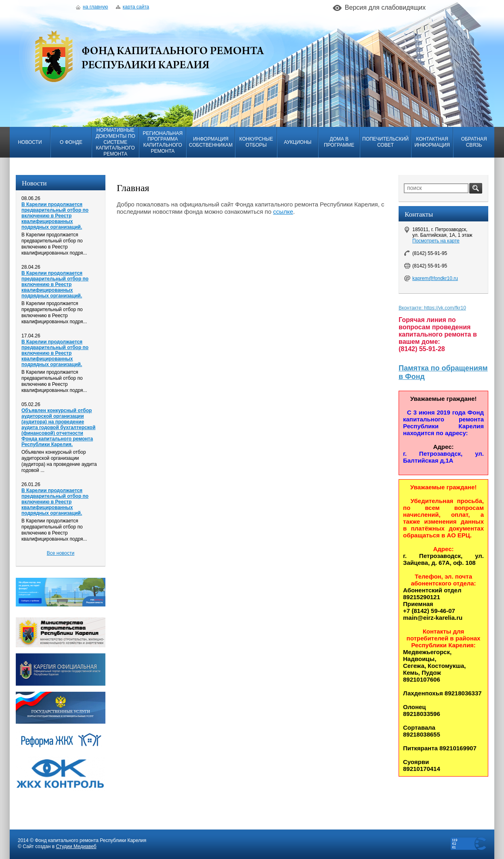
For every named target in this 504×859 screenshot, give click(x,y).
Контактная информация (432, 142)
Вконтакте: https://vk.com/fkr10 (432, 308)
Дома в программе (339, 142)
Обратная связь (474, 142)
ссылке (283, 212)
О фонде (71, 142)
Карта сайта (132, 7)
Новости (30, 142)
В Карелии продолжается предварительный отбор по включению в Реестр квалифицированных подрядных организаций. (55, 216)
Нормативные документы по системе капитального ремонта (115, 142)
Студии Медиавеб (76, 846)
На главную (92, 7)
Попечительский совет (385, 142)
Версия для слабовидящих (385, 7)
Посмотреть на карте (436, 241)
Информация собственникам (211, 142)
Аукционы (298, 142)
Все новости (61, 553)
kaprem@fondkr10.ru (435, 278)
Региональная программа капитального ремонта (163, 142)
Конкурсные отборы (256, 142)
